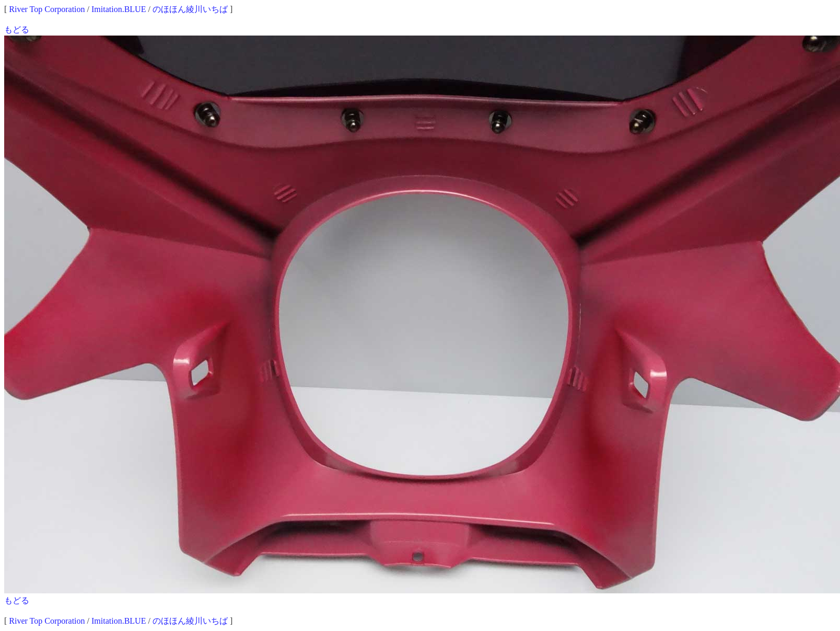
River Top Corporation (47, 9)
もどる (17, 30)
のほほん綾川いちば (190, 9)
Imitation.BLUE (119, 9)
